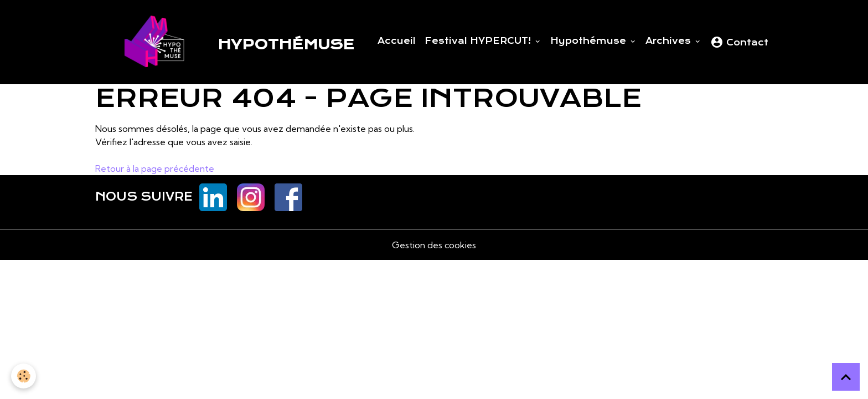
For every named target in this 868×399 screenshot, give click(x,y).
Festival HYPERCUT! (479, 41)
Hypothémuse (590, 41)
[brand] (225, 42)
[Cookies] (24, 376)
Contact (739, 42)
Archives (670, 41)
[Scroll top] (846, 377)
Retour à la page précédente (155, 168)
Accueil (397, 41)
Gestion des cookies (434, 245)
